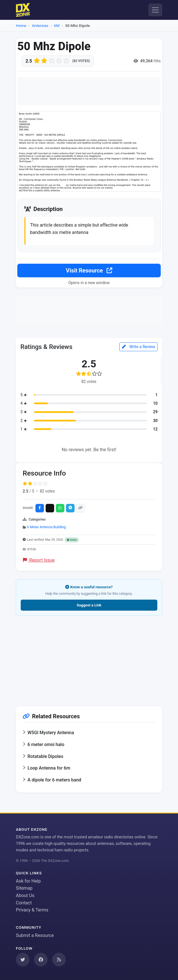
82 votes (47, 491)
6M (57, 25)
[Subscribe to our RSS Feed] (59, 960)
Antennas (40, 25)
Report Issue (39, 560)
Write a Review (138, 347)
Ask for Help (28, 881)
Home (21, 25)
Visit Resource (89, 270)
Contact (24, 903)
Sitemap (24, 888)
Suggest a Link (89, 605)
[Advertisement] (89, 91)
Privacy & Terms (32, 910)
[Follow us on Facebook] (41, 960)
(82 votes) (81, 61)
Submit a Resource (35, 935)
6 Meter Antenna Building (46, 527)
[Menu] (155, 10)
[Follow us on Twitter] (23, 960)
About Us (25, 895)
